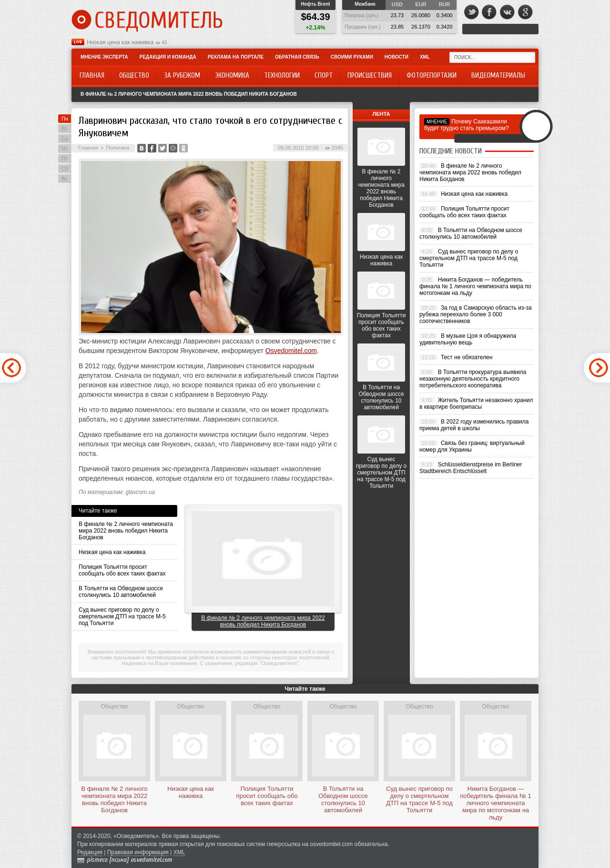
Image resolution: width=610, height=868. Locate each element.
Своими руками (352, 57)
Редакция (90, 852)
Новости (396, 57)
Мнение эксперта (104, 57)
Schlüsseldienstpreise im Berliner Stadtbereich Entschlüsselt (471, 468)
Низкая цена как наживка (120, 42)
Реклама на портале (236, 57)
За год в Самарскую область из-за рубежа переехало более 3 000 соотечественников (476, 314)
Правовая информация (138, 852)
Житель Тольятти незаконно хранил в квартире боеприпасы (476, 404)
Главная (88, 148)
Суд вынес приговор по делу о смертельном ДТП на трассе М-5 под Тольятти (122, 616)
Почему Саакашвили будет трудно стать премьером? (467, 125)
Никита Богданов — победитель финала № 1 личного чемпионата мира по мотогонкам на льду (475, 286)
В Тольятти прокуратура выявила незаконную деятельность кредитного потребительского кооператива (473, 379)
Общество (114, 707)
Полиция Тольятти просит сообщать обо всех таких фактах (122, 570)
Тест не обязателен (467, 357)
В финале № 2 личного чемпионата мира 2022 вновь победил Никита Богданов (189, 94)
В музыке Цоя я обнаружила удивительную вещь (468, 339)
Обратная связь (297, 57)
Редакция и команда (168, 57)
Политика (117, 148)
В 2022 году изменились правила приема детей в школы (474, 425)
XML (425, 57)
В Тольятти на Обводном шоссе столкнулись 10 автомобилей (121, 592)
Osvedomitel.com (291, 351)
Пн (65, 119)
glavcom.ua (140, 492)
